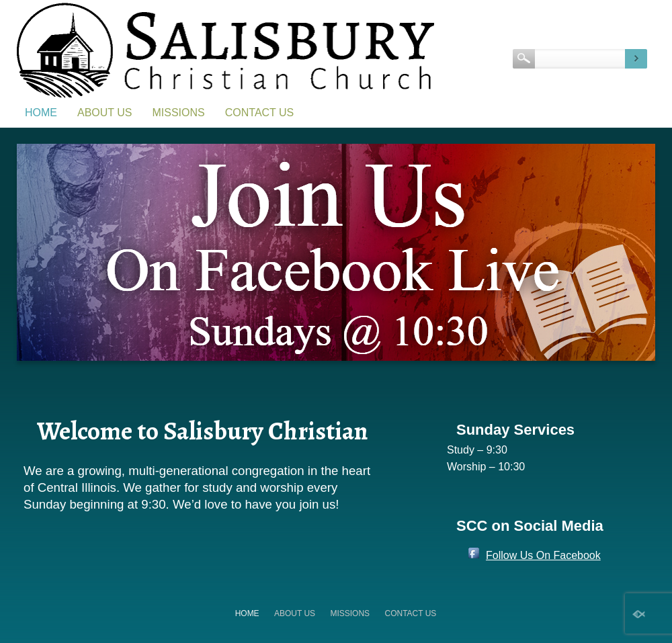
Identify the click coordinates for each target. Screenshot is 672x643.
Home (41, 113)
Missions (179, 113)
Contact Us (260, 113)
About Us (105, 113)
